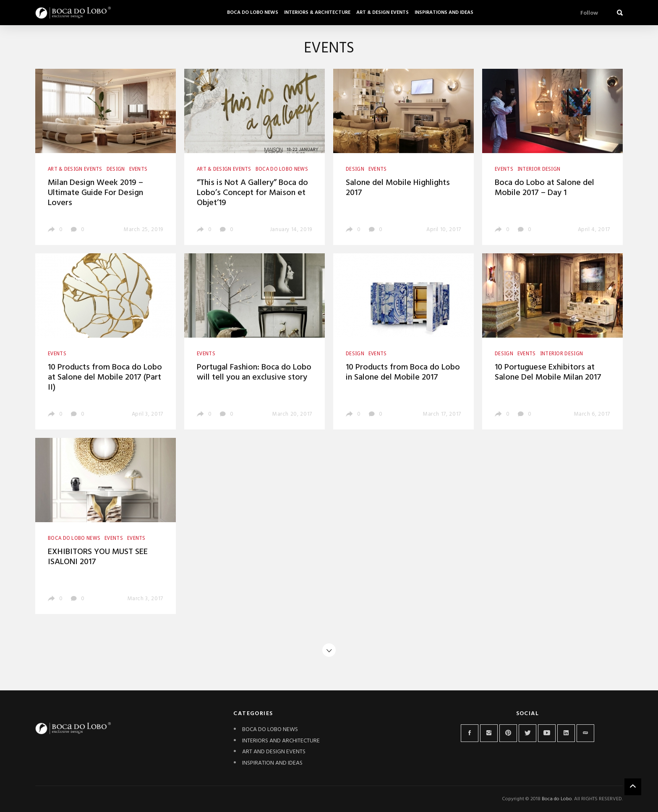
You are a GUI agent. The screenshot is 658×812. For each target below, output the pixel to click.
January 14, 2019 (291, 230)
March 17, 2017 (442, 414)
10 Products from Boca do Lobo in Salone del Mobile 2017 (403, 372)
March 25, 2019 (144, 230)
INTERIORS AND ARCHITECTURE (281, 741)
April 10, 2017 (444, 230)
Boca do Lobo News (253, 13)
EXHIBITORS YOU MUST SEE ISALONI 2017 (98, 557)
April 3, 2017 (148, 414)
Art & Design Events (383, 13)
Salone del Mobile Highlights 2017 (398, 188)
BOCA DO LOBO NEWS (270, 730)
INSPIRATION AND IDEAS (272, 763)
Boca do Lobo (557, 799)
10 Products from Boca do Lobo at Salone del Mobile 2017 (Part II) (105, 377)
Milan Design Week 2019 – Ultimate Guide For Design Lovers (95, 193)
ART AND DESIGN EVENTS (274, 752)
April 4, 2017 (594, 230)
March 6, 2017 (592, 414)
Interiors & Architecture (317, 13)
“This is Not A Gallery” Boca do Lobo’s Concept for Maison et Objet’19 (252, 193)
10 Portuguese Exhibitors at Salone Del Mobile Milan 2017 (548, 372)
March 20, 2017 (292, 414)
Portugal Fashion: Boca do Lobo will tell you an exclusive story (254, 372)
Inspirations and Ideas (444, 13)
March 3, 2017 (145, 599)
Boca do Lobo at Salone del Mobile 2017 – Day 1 (544, 188)
